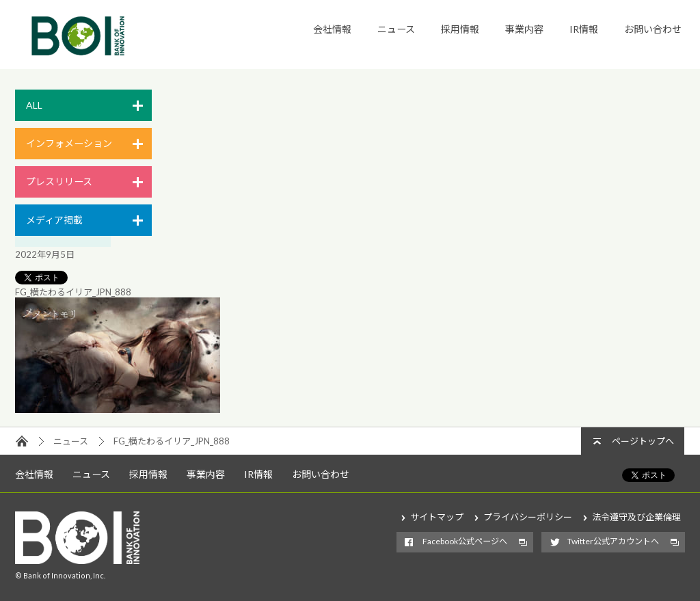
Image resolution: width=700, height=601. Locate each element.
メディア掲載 (54, 220)
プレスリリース (59, 182)
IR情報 (584, 29)
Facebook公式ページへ (465, 541)
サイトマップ (437, 517)
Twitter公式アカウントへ (613, 541)
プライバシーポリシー (528, 517)
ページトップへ (643, 441)
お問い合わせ (653, 29)
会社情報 (332, 29)
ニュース (396, 29)
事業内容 (524, 29)
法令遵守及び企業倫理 (636, 517)
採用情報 (460, 29)
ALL (34, 105)
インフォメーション (69, 143)
